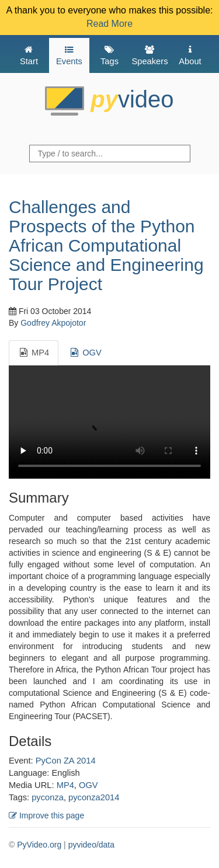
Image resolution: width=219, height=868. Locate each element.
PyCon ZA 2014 (66, 761)
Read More (109, 24)
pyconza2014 (94, 797)
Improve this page (46, 815)
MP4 (65, 785)
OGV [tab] (85, 353)
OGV (88, 785)
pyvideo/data (91, 845)
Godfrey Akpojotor (53, 323)
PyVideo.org (39, 845)
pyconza (48, 797)
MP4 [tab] (34, 353)
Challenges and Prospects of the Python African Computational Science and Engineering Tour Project (106, 245)
